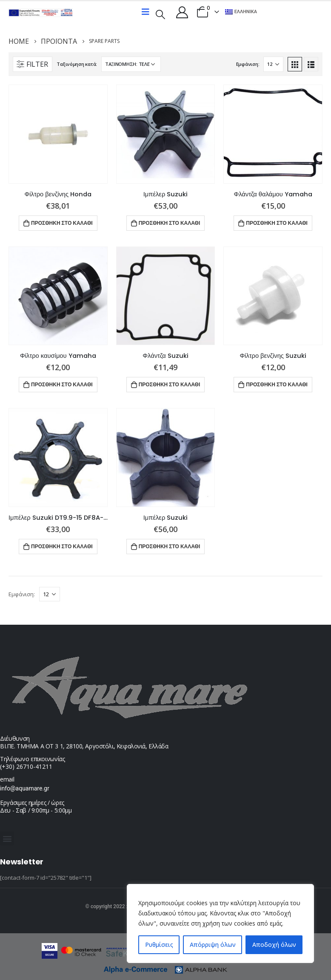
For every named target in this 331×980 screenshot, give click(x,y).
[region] (220, 923)
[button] (7, 838)
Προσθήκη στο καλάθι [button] (62, 223)
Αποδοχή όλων (274, 945)
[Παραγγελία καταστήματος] (131, 64)
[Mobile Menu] (146, 12)
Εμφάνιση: (248, 64)
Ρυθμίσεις (159, 945)
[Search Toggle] (160, 14)
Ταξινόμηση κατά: (77, 64)
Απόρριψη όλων (213, 945)
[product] (58, 134)
